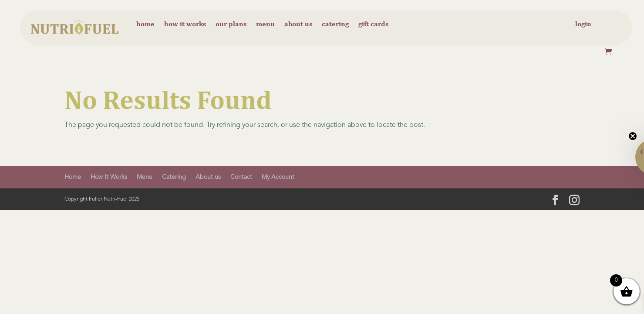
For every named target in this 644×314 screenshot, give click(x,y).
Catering (335, 24)
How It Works (109, 177)
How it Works (185, 24)
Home (145, 24)
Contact (241, 177)
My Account (278, 177)
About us (298, 24)
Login (583, 24)
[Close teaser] (633, 136)
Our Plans (231, 24)
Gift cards (373, 24)
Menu (265, 24)
